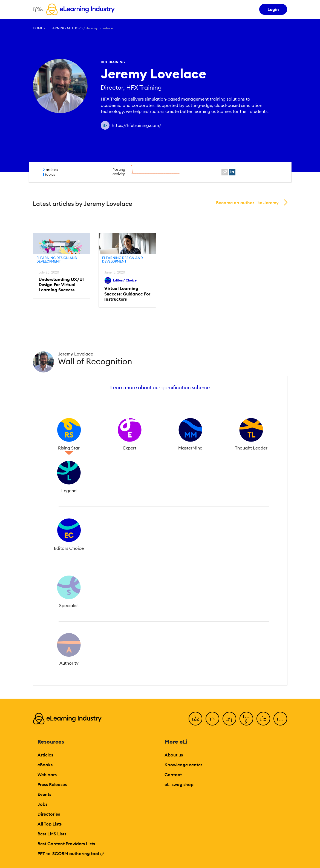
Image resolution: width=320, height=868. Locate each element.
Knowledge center (183, 765)
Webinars (47, 775)
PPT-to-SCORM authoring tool (71, 853)
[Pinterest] (263, 719)
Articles (45, 755)
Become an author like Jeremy (247, 203)
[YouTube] (246, 719)
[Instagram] (280, 719)
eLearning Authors (65, 28)
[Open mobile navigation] (37, 9)
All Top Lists (50, 824)
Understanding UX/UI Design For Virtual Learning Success (61, 285)
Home (38, 28)
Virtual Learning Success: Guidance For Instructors (127, 294)
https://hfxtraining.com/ (136, 125)
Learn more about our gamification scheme (160, 387)
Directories (49, 814)
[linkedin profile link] (232, 172)
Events (44, 794)
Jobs (42, 804)
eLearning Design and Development (57, 260)
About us (174, 755)
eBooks (45, 765)
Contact (173, 775)
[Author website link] (105, 125)
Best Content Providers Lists (66, 844)
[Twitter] (212, 719)
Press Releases (52, 784)
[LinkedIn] (229, 719)
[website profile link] (225, 172)
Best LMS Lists (52, 834)
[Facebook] (195, 719)
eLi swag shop (179, 784)
